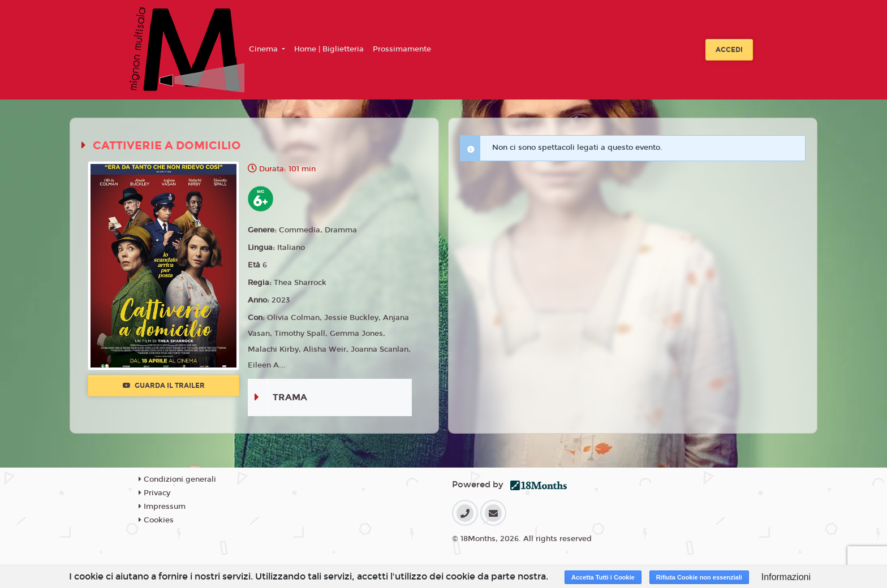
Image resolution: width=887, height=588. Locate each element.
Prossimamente (402, 49)
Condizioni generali (177, 479)
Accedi (729, 50)
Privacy (154, 493)
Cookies (156, 520)
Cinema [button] (264, 49)
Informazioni (786, 577)
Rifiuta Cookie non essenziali (699, 577)
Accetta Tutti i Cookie (603, 577)
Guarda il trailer (164, 386)
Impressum (162, 507)
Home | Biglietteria (329, 49)
